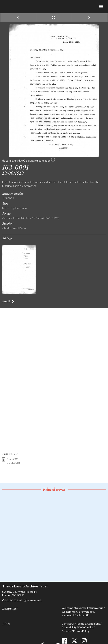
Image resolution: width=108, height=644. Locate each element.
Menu (101, 7)
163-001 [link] (14, 461)
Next (90, 18)
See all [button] (6, 301)
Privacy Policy (81, 631)
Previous (18, 18)
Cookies (66, 631)
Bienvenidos (86, 612)
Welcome (67, 608)
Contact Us (68, 624)
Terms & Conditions (88, 624)
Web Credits (86, 627)
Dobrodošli (82, 615)
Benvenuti (68, 615)
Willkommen (69, 612)
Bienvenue (97, 608)
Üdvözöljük (82, 608)
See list (54, 18)
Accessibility (69, 627)
